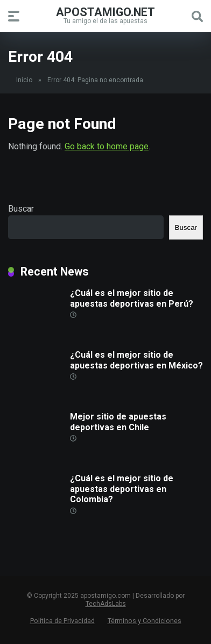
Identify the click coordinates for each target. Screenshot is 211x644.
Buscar (21, 209)
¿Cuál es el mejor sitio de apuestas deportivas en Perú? (132, 298)
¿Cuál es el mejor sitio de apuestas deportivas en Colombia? (122, 489)
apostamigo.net (105, 12)
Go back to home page (107, 146)
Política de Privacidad (62, 621)
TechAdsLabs (106, 604)
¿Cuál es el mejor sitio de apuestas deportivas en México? (136, 360)
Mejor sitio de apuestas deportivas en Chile (118, 422)
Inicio (24, 80)
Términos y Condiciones (145, 621)
